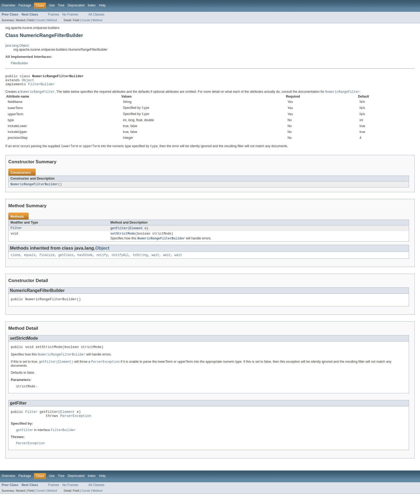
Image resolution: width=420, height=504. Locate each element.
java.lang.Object (17, 46)
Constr (40, 20)
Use (52, 5)
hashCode (85, 260)
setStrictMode (123, 238)
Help (102, 5)
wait (155, 260)
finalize (47, 260)
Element (136, 232)
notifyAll (120, 260)
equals (30, 260)
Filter (16, 232)
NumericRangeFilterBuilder (34, 188)
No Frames (70, 14)
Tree (61, 5)
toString (140, 260)
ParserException (76, 425)
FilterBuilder (19, 63)
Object (28, 81)
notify (102, 260)
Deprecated (76, 5)
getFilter (119, 232)
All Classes (96, 14)
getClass (66, 260)
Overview (8, 5)
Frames (53, 14)
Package (25, 5)
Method (52, 20)
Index (92, 5)
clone (16, 260)
